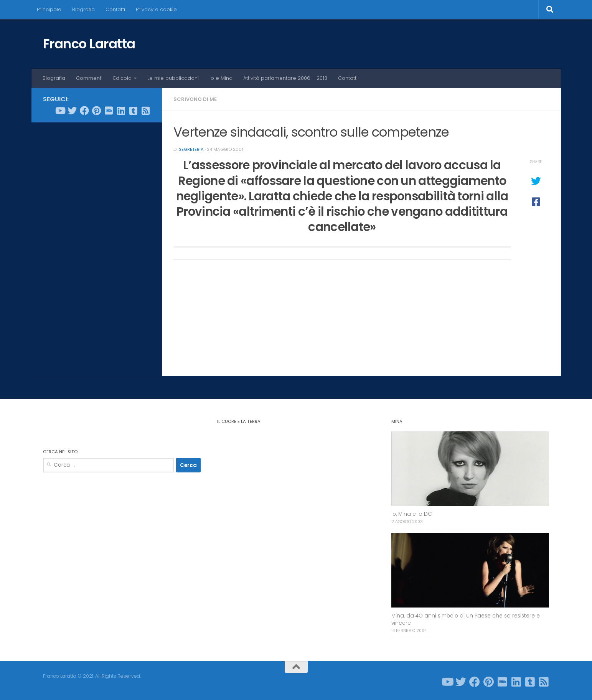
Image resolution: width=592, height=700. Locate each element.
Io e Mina (221, 78)
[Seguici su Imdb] (109, 111)
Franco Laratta (89, 44)
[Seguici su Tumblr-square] (134, 111)
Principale (49, 9)
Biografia (83, 9)
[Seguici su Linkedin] (121, 111)
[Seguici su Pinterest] (97, 111)
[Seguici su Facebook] (84, 111)
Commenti (89, 78)
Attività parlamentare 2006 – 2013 (285, 78)
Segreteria (191, 149)
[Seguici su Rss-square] (146, 111)
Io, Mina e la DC (412, 514)
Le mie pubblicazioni (173, 78)
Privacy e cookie (156, 9)
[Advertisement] (97, 245)
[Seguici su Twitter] (72, 111)
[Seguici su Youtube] (60, 111)
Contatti (115, 9)
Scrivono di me (195, 99)
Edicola (122, 78)
